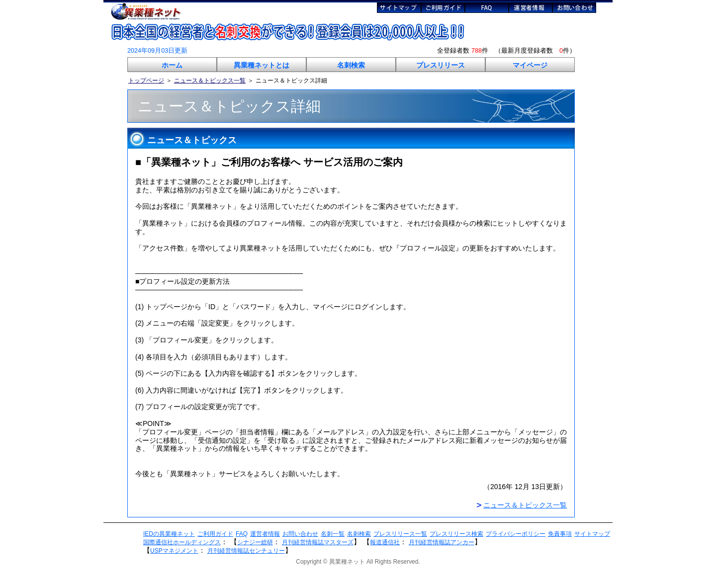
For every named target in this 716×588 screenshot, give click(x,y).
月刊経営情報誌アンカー (442, 542)
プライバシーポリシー (516, 534)
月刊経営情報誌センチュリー (246, 551)
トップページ (146, 81)
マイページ (530, 65)
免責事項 (560, 534)
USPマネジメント (174, 551)
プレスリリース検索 (456, 534)
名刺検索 (351, 65)
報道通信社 (385, 542)
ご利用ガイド (215, 534)
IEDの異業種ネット (169, 534)
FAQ (242, 534)
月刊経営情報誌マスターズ (318, 542)
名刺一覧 (333, 534)
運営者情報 (265, 534)
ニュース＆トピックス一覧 (210, 81)
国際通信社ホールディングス (182, 542)
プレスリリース (441, 65)
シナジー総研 (255, 542)
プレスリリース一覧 (400, 534)
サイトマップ (592, 534)
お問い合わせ (300, 534)
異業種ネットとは (262, 65)
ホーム (172, 65)
